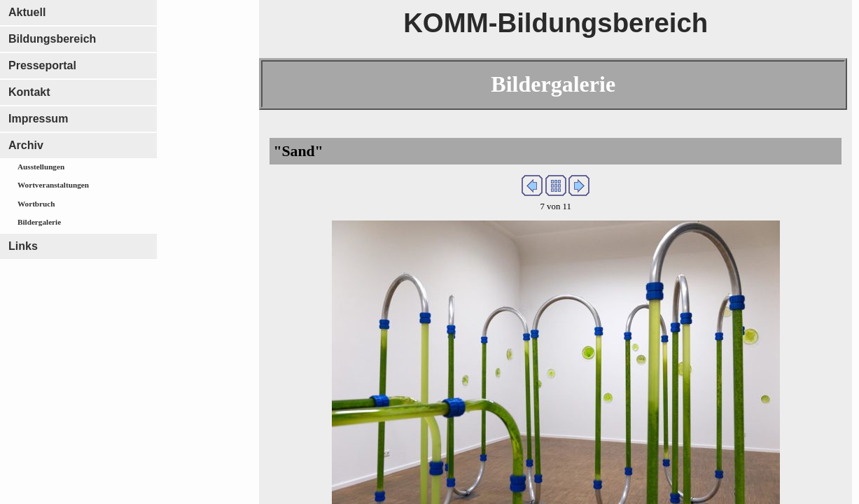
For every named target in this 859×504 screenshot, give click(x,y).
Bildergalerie (39, 222)
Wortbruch (36, 204)
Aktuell (27, 12)
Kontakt (29, 92)
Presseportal (42, 65)
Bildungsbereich (52, 39)
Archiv (26, 145)
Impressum (38, 119)
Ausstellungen (41, 167)
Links (23, 246)
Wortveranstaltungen (53, 185)
